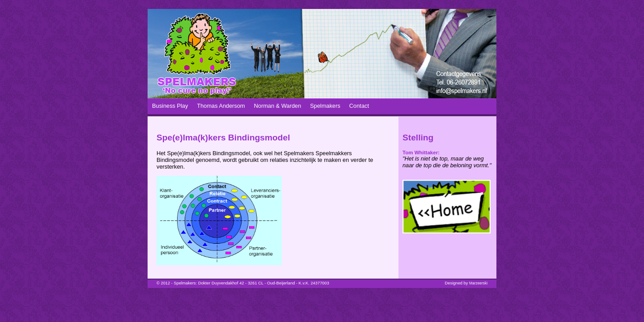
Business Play (170, 106)
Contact (359, 106)
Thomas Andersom (221, 106)
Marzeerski (478, 283)
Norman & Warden (278, 106)
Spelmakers (325, 106)
